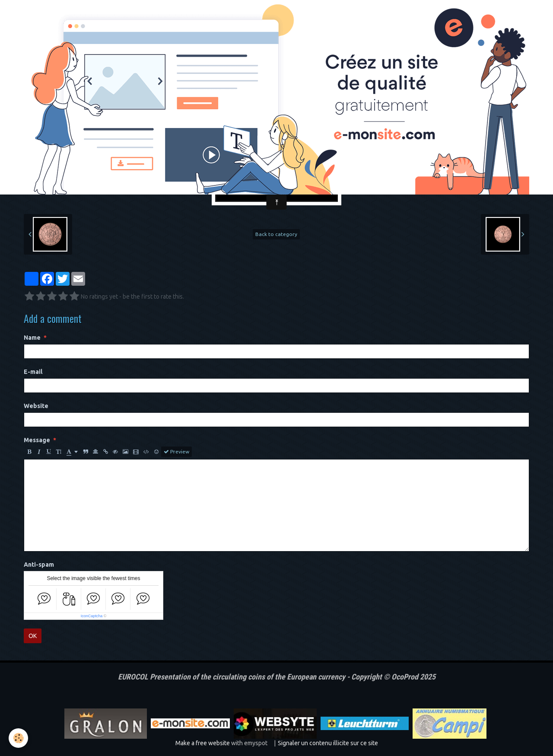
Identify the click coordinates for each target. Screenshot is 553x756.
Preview (176, 452)
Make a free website (203, 743)
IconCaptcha (92, 616)
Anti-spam (39, 565)
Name (32, 338)
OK (33, 636)
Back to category (276, 234)
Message (37, 440)
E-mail (33, 372)
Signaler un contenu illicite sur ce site (328, 743)
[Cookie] (18, 738)
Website (36, 406)
